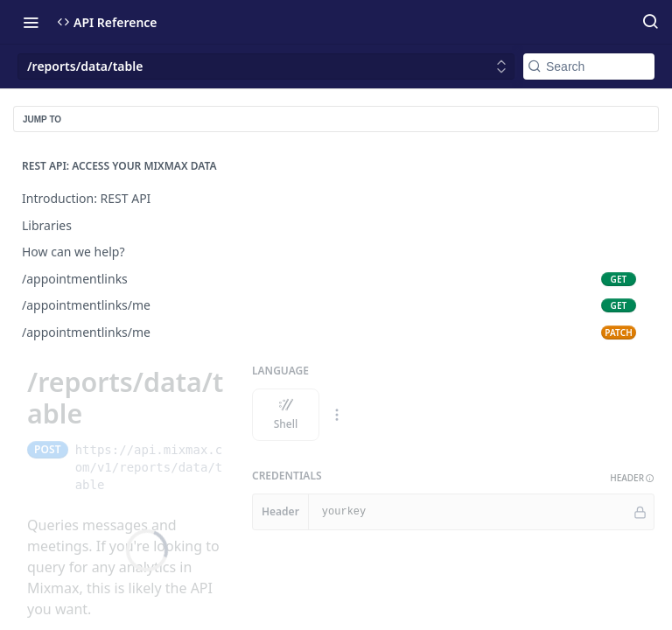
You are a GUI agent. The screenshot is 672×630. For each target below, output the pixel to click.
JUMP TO (42, 119)
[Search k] (589, 66)
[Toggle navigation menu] (31, 22)
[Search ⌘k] (650, 22)
